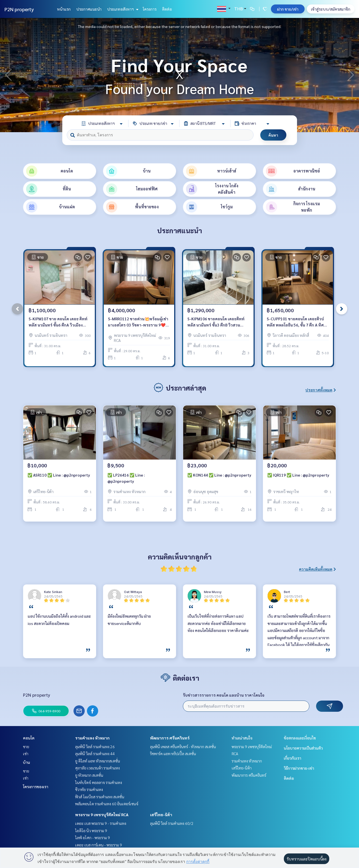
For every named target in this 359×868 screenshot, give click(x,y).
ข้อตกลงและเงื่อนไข (300, 738)
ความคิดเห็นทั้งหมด (317, 569)
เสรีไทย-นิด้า (161, 815)
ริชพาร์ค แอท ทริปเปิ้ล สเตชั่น (173, 753)
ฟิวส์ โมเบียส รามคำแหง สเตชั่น (100, 797)
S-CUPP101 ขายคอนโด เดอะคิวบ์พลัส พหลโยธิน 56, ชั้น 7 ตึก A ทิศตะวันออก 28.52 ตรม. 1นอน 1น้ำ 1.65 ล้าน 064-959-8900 (295, 322)
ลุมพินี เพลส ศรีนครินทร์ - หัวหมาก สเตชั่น (183, 746)
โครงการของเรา (36, 787)
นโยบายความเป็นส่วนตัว (303, 748)
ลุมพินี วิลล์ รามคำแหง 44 (95, 753)
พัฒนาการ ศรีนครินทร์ (170, 738)
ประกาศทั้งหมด (321, 390)
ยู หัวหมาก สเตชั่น (89, 775)
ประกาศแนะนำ (89, 9)
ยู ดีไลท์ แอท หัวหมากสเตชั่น (98, 761)
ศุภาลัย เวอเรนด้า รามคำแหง (97, 768)
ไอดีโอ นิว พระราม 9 (91, 830)
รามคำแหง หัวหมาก (92, 738)
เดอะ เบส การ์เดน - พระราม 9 (99, 845)
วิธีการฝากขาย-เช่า (299, 768)
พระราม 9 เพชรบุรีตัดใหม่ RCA (102, 815)
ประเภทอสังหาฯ (122, 9)
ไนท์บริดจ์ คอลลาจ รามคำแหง (99, 782)
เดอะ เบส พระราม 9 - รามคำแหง (101, 823)
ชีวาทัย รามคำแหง (89, 789)
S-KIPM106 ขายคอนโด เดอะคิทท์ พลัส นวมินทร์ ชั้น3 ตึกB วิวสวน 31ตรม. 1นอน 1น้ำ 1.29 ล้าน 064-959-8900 (216, 322)
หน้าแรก (64, 9)
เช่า (26, 753)
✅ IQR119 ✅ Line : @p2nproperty (298, 475)
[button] (351, 75)
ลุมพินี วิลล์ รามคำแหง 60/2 (172, 823)
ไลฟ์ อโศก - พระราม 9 (93, 837)
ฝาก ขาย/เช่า (288, 9)
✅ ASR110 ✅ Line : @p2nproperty (59, 475)
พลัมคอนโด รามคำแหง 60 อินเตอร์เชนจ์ (107, 804)
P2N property (19, 9)
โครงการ (150, 9)
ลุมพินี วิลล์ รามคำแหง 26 (95, 746)
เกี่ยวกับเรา (293, 758)
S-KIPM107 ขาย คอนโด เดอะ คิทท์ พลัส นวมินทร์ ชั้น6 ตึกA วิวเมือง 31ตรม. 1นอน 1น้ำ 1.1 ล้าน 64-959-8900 (59, 322)
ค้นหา (273, 135)
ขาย (26, 746)
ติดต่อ (167, 9)
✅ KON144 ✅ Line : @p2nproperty (219, 475)
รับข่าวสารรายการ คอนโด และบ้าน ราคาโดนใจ (224, 695)
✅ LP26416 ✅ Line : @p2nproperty (126, 478)
